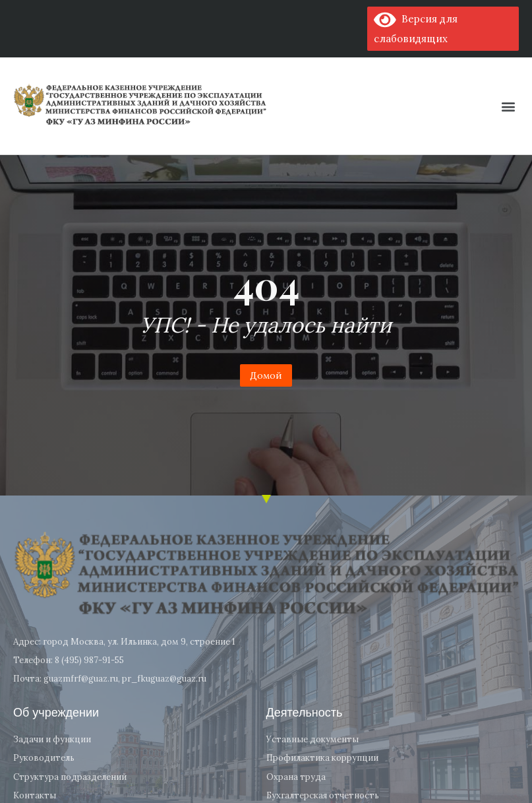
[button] (508, 106)
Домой (266, 375)
